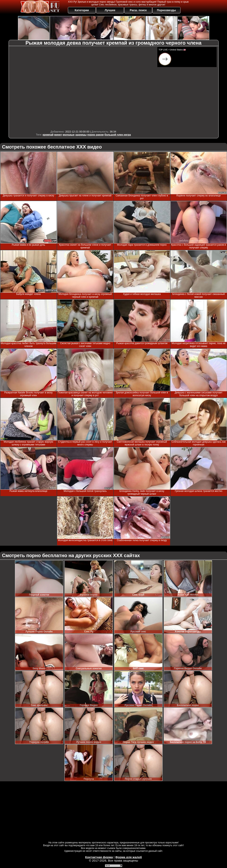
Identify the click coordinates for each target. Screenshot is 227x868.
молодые (69, 135)
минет (58, 135)
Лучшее (110, 10)
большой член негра (118, 135)
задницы (81, 135)
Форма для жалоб (128, 857)
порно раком (95, 135)
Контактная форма (99, 857)
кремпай (48, 135)
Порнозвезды (166, 10)
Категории (82, 10)
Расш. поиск (138, 10)
